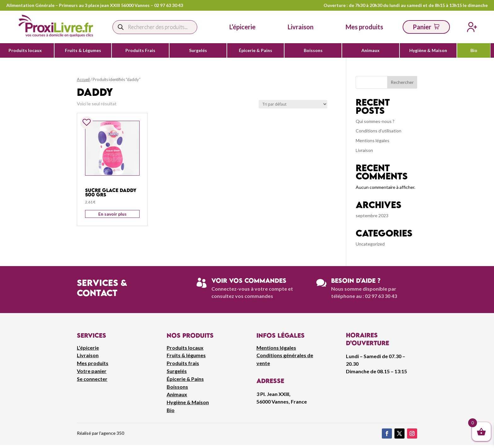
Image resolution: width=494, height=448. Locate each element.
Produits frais (183, 363)
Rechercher (402, 82)
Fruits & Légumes (83, 50)
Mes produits (93, 363)
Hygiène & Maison (428, 50)
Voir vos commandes (249, 280)
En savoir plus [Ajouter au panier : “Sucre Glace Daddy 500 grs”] (112, 214)
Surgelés (198, 50)
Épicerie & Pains (256, 50)
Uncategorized (370, 244)
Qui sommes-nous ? (375, 121)
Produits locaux (25, 50)
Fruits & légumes (186, 355)
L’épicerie (242, 27)
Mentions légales (373, 140)
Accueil (83, 79)
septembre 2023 (372, 215)
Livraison (364, 150)
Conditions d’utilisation (379, 131)
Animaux (370, 50)
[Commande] (293, 104)
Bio (474, 50)
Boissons (313, 50)
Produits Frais (140, 50)
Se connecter (92, 379)
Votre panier (92, 371)
